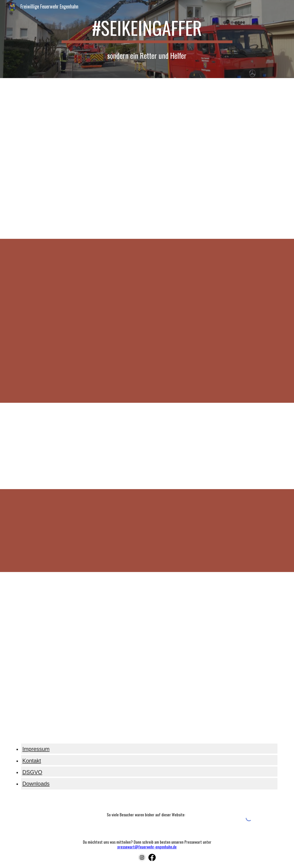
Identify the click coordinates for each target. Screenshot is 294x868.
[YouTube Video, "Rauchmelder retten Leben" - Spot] (79, 530)
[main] (147, 30)
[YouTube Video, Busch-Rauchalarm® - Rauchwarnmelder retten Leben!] (215, 531)
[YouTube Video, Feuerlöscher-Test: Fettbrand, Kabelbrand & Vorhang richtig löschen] (215, 614)
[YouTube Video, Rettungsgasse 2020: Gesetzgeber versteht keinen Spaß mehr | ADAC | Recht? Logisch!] (215, 119)
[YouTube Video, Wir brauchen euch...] (79, 281)
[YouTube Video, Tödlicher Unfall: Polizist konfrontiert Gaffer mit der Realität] (79, 446)
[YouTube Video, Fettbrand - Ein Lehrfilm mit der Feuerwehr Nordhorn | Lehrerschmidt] (215, 693)
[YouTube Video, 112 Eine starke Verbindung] (79, 360)
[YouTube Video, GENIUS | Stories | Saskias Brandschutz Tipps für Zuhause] (79, 614)
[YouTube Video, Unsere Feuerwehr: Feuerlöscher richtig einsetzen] (79, 692)
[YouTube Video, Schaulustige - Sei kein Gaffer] (215, 446)
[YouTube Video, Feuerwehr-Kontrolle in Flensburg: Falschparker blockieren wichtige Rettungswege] (215, 197)
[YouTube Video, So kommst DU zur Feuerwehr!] (215, 360)
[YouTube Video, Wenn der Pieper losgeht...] (215, 281)
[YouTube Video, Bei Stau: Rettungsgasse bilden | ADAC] (79, 119)
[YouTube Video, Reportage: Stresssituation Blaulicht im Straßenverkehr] (79, 197)
